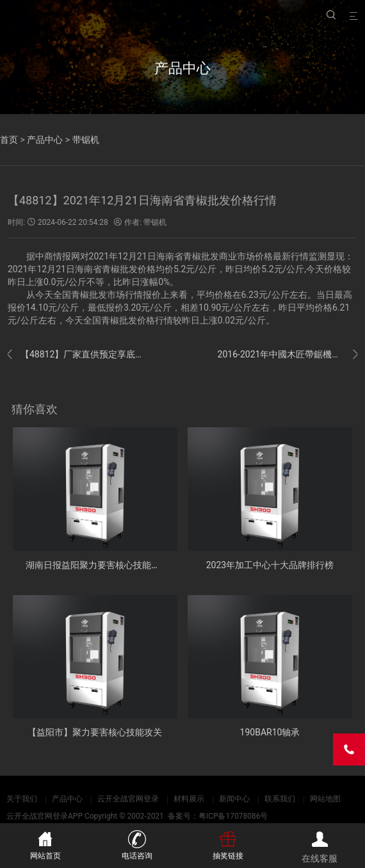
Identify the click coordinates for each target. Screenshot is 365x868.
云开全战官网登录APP (45, 816)
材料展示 (189, 799)
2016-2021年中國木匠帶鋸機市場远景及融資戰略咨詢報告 (288, 355)
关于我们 (22, 799)
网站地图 (325, 799)
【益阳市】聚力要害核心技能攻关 (95, 732)
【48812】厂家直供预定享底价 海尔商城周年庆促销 (77, 355)
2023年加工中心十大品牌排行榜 (270, 565)
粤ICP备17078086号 (233, 816)
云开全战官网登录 (128, 799)
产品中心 (45, 140)
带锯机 (86, 140)
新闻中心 (234, 799)
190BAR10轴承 (270, 732)
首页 (9, 140)
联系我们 (280, 799)
